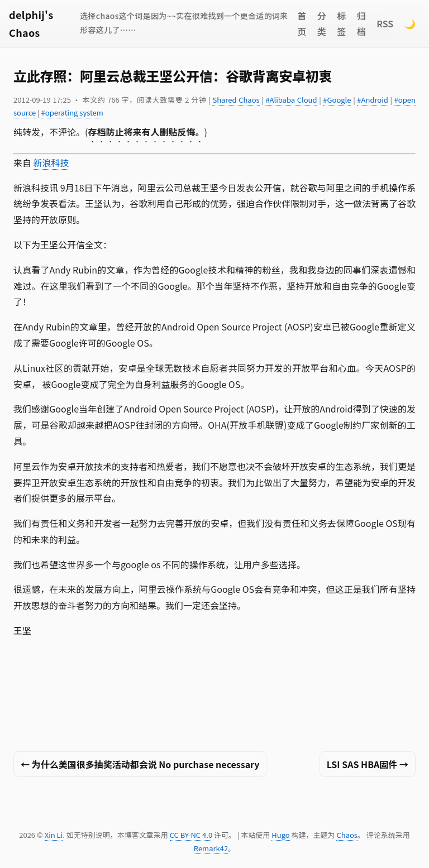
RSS (385, 23)
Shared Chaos (236, 100)
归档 (361, 24)
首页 (302, 24)
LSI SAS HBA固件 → (368, 764)
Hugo (280, 835)
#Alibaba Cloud (291, 100)
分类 (322, 24)
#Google (337, 100)
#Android (372, 100)
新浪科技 (51, 162)
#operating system (72, 112)
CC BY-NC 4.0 (191, 835)
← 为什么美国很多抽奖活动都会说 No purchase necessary (140, 764)
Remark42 (211, 848)
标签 (341, 24)
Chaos (347, 835)
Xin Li (54, 835)
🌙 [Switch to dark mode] (410, 23)
